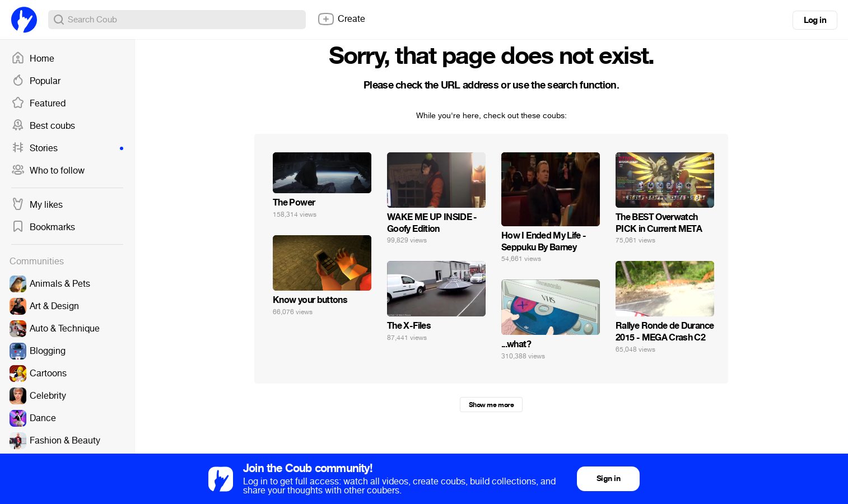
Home (33, 59)
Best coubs (43, 126)
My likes (37, 205)
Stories (67, 148)
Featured (38, 104)
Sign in (608, 479)
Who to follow (48, 171)
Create (341, 19)
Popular (36, 81)
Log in (815, 20)
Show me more (491, 405)
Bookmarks (43, 227)
